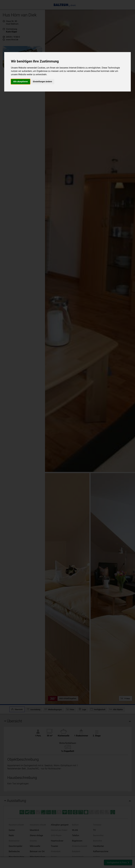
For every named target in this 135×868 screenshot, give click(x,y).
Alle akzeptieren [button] (21, 82)
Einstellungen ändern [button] (42, 82)
